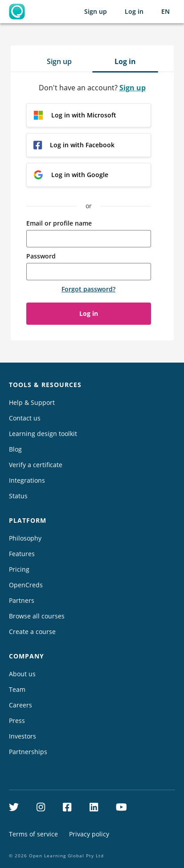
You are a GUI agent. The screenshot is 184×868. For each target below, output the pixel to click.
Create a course (32, 632)
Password (41, 256)
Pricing (19, 569)
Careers (20, 705)
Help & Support (32, 402)
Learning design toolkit (43, 434)
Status (18, 496)
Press (17, 721)
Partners (22, 600)
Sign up (96, 11)
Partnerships (28, 752)
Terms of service (33, 834)
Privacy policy (89, 834)
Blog (15, 449)
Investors (22, 736)
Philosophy (25, 538)
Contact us (25, 418)
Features (22, 554)
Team (17, 689)
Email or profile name (59, 223)
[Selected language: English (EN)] (166, 12)
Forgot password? (88, 289)
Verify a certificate (36, 465)
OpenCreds (26, 585)
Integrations (27, 480)
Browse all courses (37, 616)
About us (22, 674)
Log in (134, 11)
